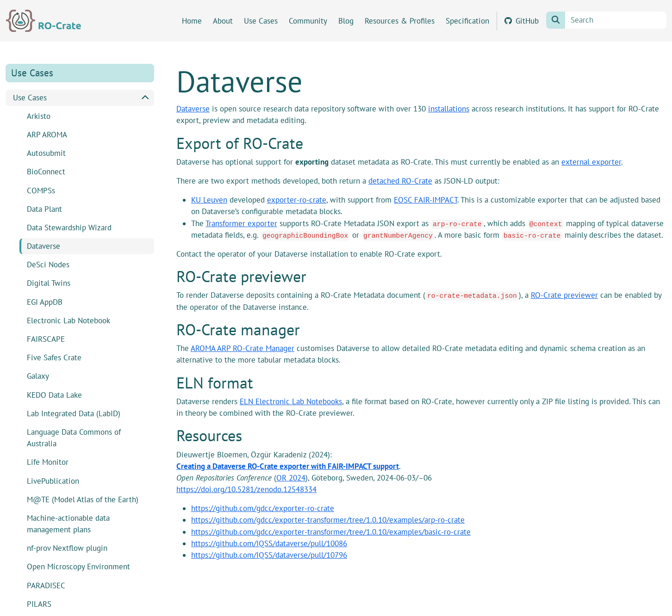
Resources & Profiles (400, 21)
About (223, 21)
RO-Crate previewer (564, 295)
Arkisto (39, 116)
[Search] (616, 20)
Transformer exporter (241, 223)
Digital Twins (49, 283)
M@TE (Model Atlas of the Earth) (83, 499)
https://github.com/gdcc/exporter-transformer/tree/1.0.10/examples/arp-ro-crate (328, 520)
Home (192, 21)
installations (449, 109)
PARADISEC (46, 585)
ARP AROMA (47, 135)
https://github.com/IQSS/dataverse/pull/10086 (269, 543)
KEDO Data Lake (54, 395)
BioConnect (46, 172)
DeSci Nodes (48, 265)
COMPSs (41, 191)
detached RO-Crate (400, 181)
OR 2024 (291, 478)
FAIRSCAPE (46, 339)
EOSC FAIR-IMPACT (426, 200)
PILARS (39, 604)
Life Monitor (48, 462)
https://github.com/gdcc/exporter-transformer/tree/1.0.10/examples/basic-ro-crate (331, 532)
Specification (467, 21)
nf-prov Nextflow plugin (67, 548)
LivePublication (53, 481)
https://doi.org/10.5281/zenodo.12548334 (246, 489)
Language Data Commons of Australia (74, 438)
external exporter (591, 162)
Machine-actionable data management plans (68, 524)
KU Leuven (209, 200)
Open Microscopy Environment (78, 567)
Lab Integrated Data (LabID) (74, 413)
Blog (346, 21)
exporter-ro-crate (297, 200)
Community (308, 21)
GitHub (522, 21)
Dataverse (44, 246)
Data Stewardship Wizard (69, 228)
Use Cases (261, 21)
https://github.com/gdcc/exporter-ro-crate (263, 508)
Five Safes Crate (54, 357)
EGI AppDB (45, 302)
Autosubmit (46, 153)
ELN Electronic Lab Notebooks (291, 401)
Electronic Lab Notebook (68, 320)
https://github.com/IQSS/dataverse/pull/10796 (269, 555)
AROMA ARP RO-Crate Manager (243, 348)
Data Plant (44, 209)
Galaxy (38, 376)
